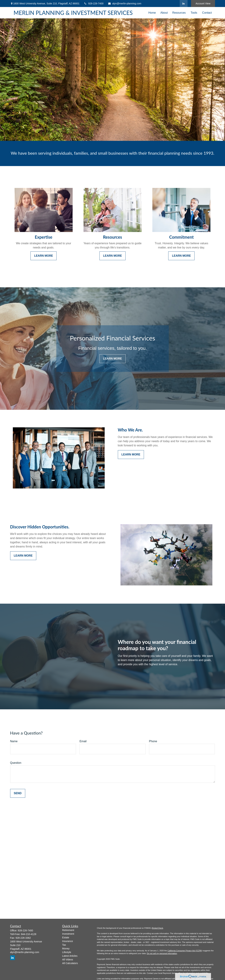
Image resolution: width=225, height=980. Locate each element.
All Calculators (70, 963)
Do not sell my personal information (162, 953)
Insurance (67, 941)
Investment (68, 934)
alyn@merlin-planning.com (125, 3)
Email (83, 741)
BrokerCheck (158, 928)
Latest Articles (70, 956)
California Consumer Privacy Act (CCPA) (185, 951)
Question (16, 763)
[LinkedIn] (184, 3)
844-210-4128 (29, 934)
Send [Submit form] (18, 793)
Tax (64, 945)
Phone (153, 741)
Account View (203, 3)
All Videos (68, 960)
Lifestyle (67, 952)
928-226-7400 (94, 3)
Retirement (68, 930)
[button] (152, 13)
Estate (66, 937)
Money (66, 949)
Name (14, 741)
